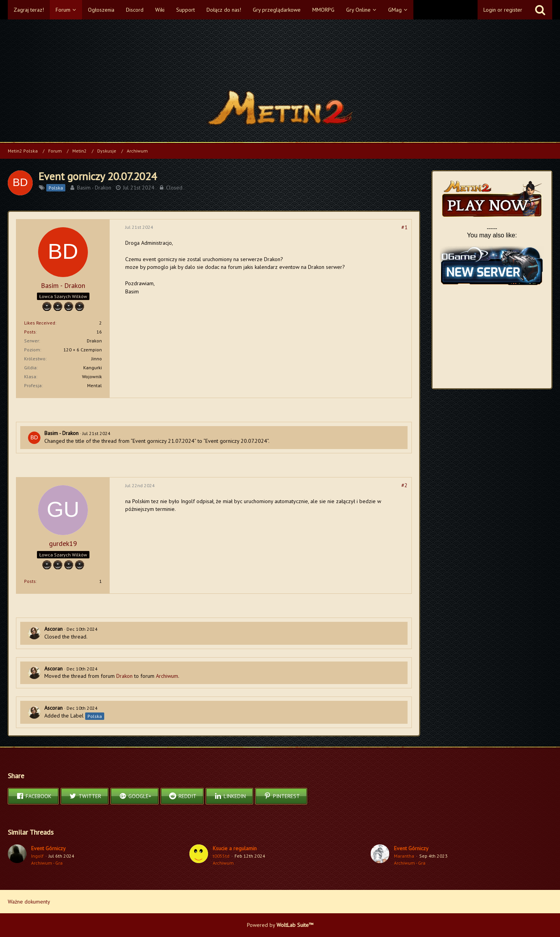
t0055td (221, 856)
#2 (404, 485)
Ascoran (53, 629)
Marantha (404, 856)
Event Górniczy (48, 848)
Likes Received (40, 323)
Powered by (280, 925)
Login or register (503, 10)
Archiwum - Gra (47, 863)
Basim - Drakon (94, 188)
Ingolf (37, 856)
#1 (404, 227)
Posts (30, 332)
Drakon (124, 676)
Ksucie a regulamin (235, 848)
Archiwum (167, 676)
